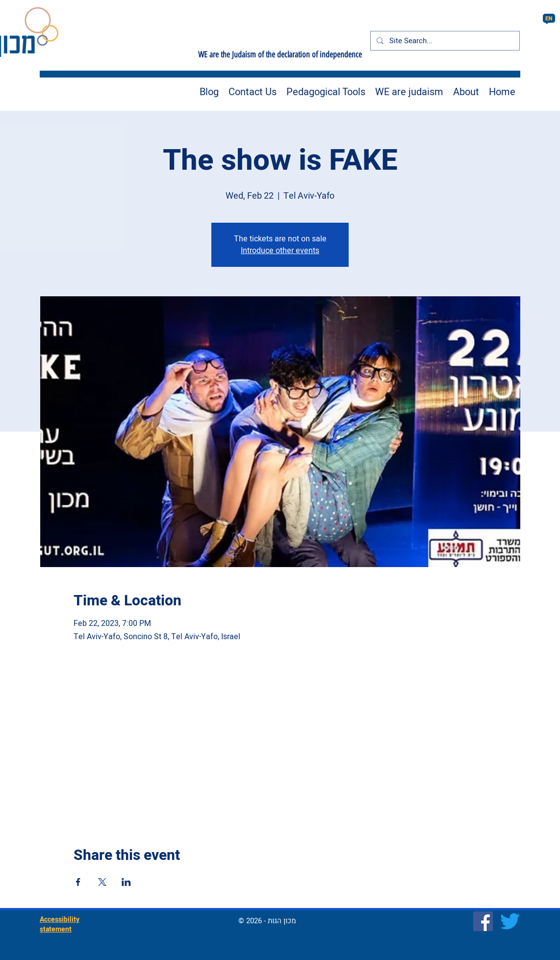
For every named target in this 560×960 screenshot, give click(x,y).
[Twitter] (510, 921)
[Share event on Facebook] (78, 882)
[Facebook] (483, 921)
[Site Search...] (444, 41)
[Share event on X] (102, 882)
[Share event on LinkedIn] (126, 882)
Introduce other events (280, 251)
